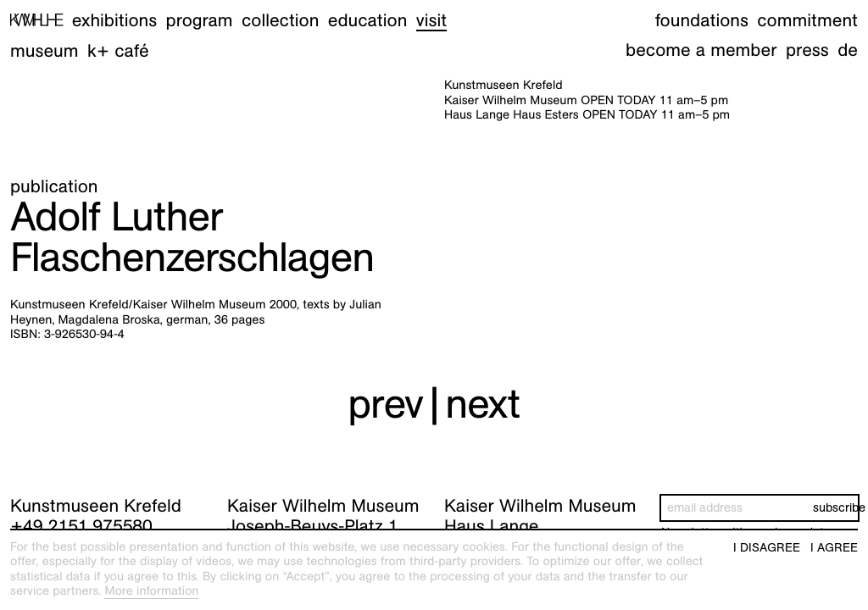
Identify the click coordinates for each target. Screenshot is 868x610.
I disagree (767, 548)
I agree (834, 548)
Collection (280, 20)
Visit (431, 20)
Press (807, 50)
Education (368, 20)
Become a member (701, 50)
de (848, 50)
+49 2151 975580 (81, 526)
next (482, 404)
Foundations (702, 20)
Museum (45, 50)
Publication (54, 186)
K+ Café (118, 50)
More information (151, 591)
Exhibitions (114, 20)
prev (385, 404)
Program (200, 20)
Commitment (807, 20)
